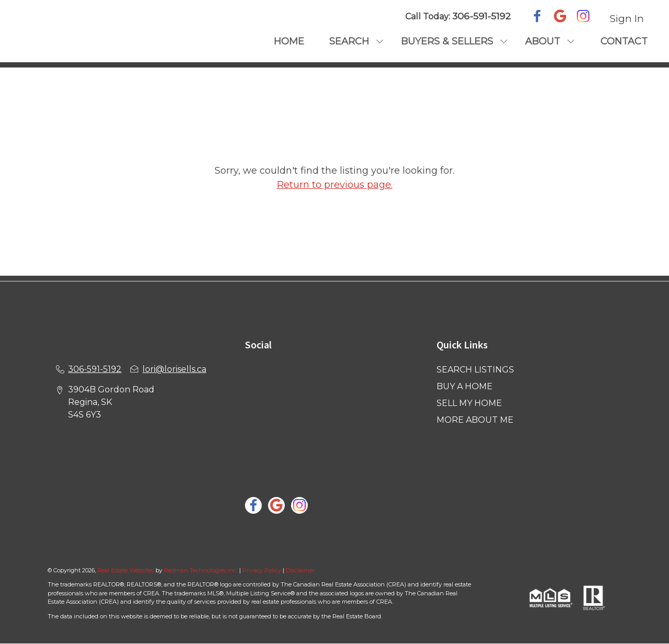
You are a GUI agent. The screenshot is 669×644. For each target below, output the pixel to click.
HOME (289, 41)
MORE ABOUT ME (475, 420)
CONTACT (624, 41)
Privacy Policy (262, 570)
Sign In (627, 19)
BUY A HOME (465, 386)
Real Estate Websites (126, 570)
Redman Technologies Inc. (202, 570)
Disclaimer (300, 570)
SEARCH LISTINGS (475, 370)
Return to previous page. (335, 185)
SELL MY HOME (469, 403)
